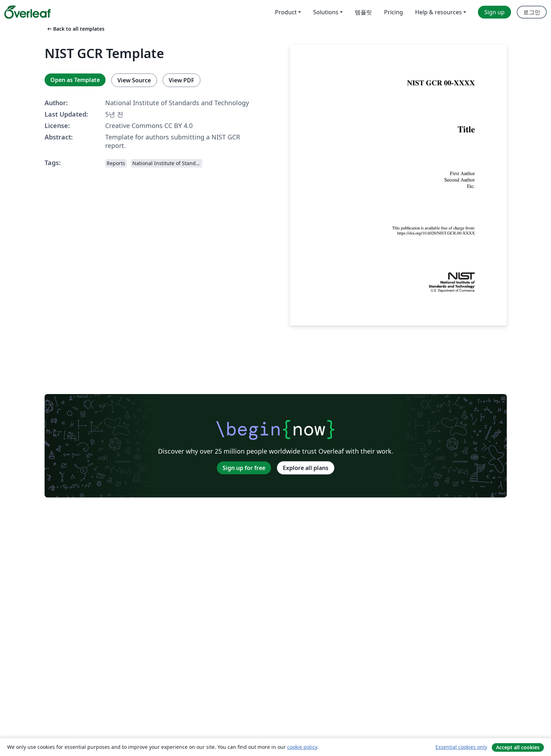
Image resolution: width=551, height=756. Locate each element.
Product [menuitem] (286, 12)
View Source (134, 80)
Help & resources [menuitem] (438, 12)
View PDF (182, 80)
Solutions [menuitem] (326, 12)
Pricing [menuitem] (394, 12)
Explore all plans (306, 468)
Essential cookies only (461, 747)
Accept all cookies (518, 747)
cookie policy (302, 747)
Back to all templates (75, 29)
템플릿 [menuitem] (363, 12)
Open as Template (75, 80)
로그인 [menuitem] (532, 12)
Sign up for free (244, 468)
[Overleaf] (27, 12)
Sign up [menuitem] (494, 12)
